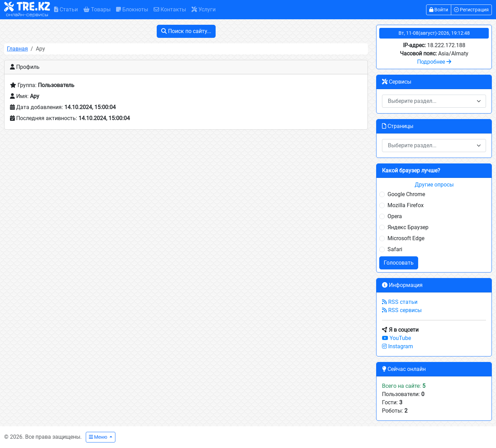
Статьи (66, 9)
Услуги (204, 9)
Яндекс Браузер (408, 227)
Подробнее (434, 62)
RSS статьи (400, 302)
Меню (99, 437)
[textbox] (430, 101)
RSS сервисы (402, 310)
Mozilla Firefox (406, 205)
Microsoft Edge (406, 238)
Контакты (170, 9)
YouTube (396, 338)
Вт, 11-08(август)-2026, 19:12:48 (434, 33)
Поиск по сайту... (186, 31)
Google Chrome (406, 194)
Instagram (397, 346)
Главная (17, 49)
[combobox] (434, 101)
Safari (395, 249)
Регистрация (471, 10)
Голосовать (399, 263)
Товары (97, 9)
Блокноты (132, 9)
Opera (395, 216)
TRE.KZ (27, 10)
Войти (439, 10)
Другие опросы (434, 185)
